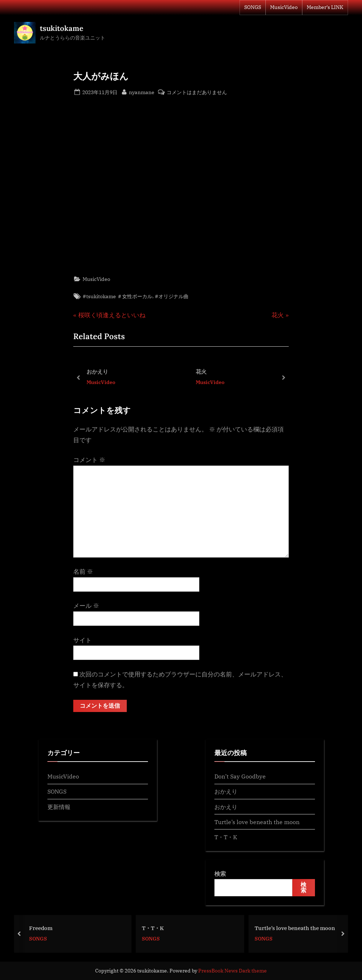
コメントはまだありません (197, 92)
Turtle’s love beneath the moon (257, 822)
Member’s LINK (325, 7)
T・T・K (226, 837)
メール (86, 606)
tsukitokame (62, 28)
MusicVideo (284, 7)
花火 (201, 371)
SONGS (253, 7)
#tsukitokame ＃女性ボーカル (117, 296)
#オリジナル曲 (172, 296)
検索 (220, 874)
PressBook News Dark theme (233, 971)
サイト (82, 640)
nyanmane (142, 92)
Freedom (45, 928)
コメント (89, 460)
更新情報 (59, 807)
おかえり (97, 371)
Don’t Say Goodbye (240, 776)
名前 (83, 572)
